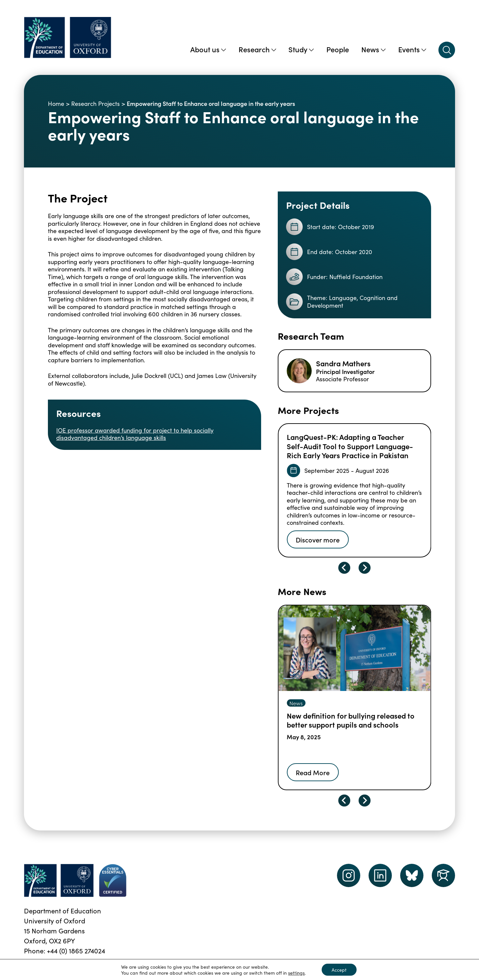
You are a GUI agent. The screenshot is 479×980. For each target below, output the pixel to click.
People (338, 49)
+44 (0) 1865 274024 (76, 950)
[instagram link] (349, 875)
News (373, 49)
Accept (339, 970)
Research (257, 49)
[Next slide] (365, 568)
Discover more (318, 539)
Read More (313, 772)
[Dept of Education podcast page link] (412, 875)
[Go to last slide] (344, 568)
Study (301, 49)
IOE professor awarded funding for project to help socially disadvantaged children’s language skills (135, 434)
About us (208, 49)
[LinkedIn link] (380, 875)
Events (412, 49)
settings (296, 973)
